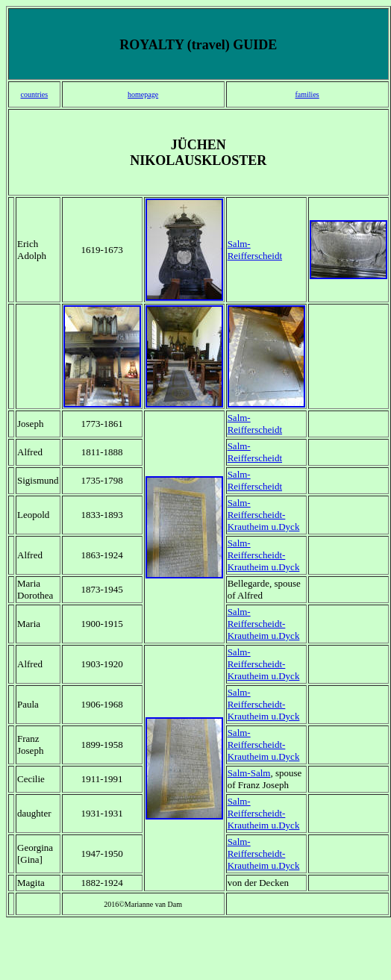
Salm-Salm (249, 773)
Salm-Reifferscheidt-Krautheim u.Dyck (264, 515)
